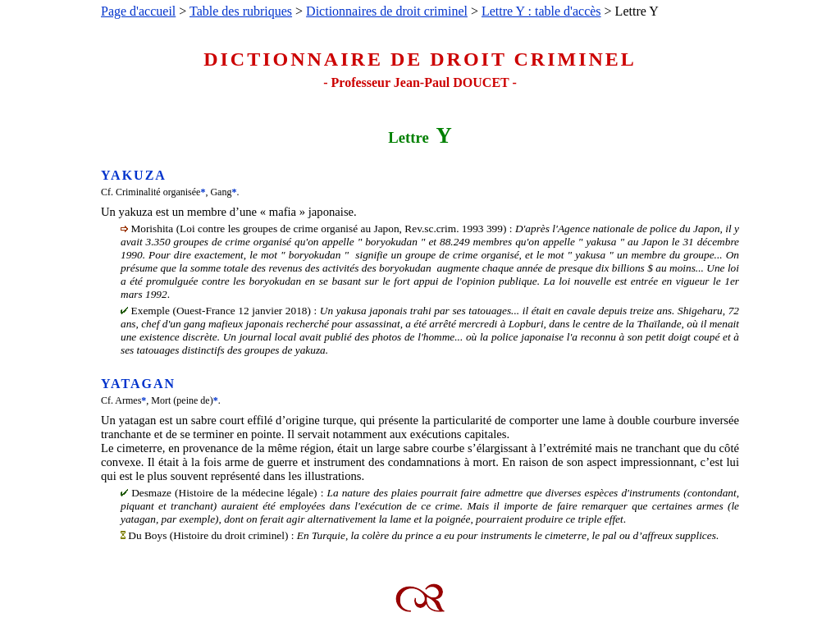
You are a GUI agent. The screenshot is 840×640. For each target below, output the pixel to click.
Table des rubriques (241, 11)
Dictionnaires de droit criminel (387, 11)
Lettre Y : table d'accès (541, 11)
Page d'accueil (138, 11)
